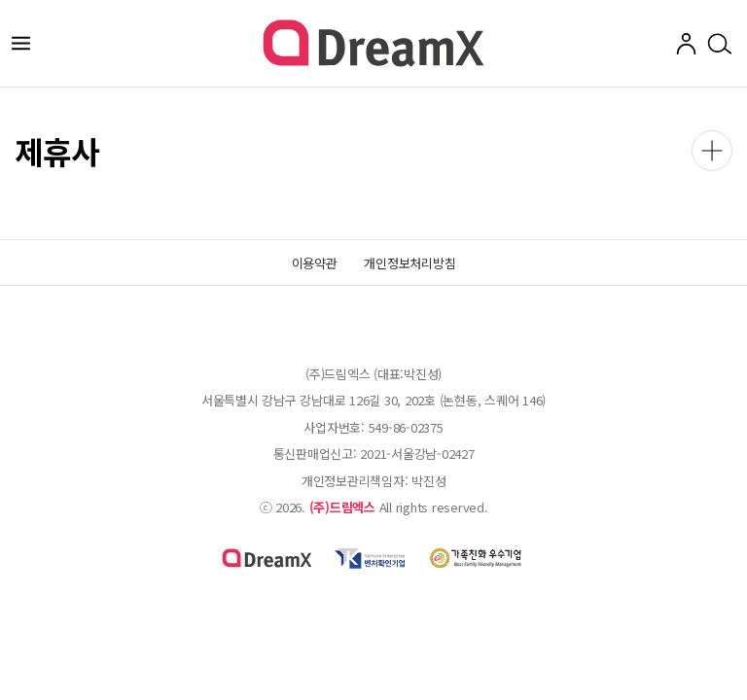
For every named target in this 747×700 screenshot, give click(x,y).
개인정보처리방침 (409, 263)
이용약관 (315, 263)
